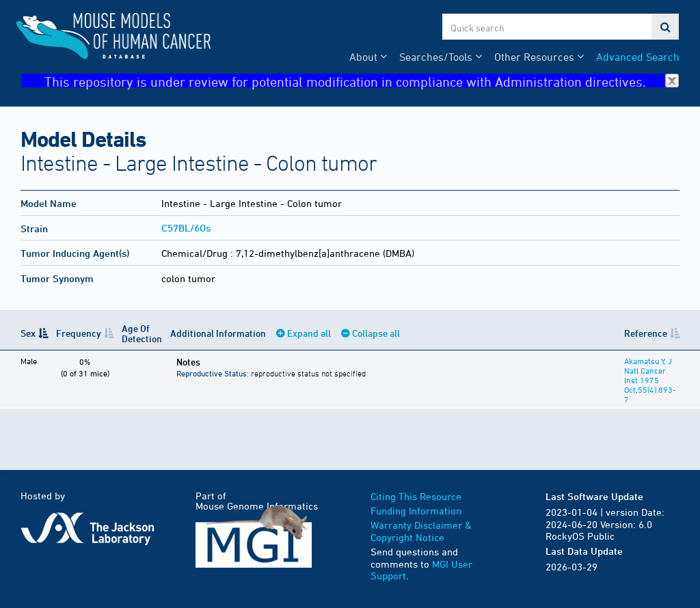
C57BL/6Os (186, 228)
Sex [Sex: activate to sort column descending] (28, 333)
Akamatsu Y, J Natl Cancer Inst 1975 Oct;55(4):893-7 (650, 380)
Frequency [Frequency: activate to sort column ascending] (79, 333)
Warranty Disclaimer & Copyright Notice (421, 531)
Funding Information (416, 511)
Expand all (309, 333)
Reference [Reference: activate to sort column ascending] (646, 333)
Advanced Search (638, 57)
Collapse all (376, 333)
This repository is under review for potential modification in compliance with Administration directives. (362, 81)
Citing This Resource (416, 496)
